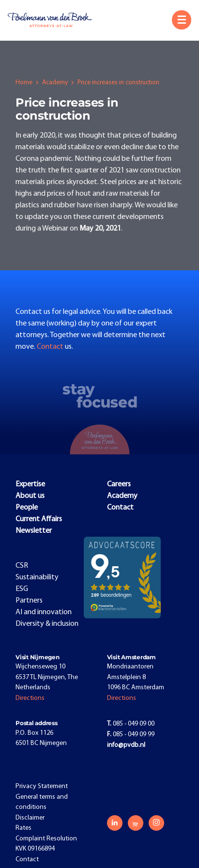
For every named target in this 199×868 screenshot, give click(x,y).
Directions (30, 698)
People (27, 508)
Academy (55, 83)
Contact (51, 347)
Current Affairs (39, 519)
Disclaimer (30, 818)
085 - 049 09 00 (131, 724)
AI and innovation (44, 612)
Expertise (30, 484)
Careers (119, 484)
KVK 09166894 (35, 849)
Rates (23, 828)
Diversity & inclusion (47, 624)
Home (24, 83)
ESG (22, 589)
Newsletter (34, 531)
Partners (29, 601)
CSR (22, 566)
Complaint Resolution (46, 839)
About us (30, 496)
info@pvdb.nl (126, 745)
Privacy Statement (42, 786)
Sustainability (37, 577)
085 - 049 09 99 (131, 735)
